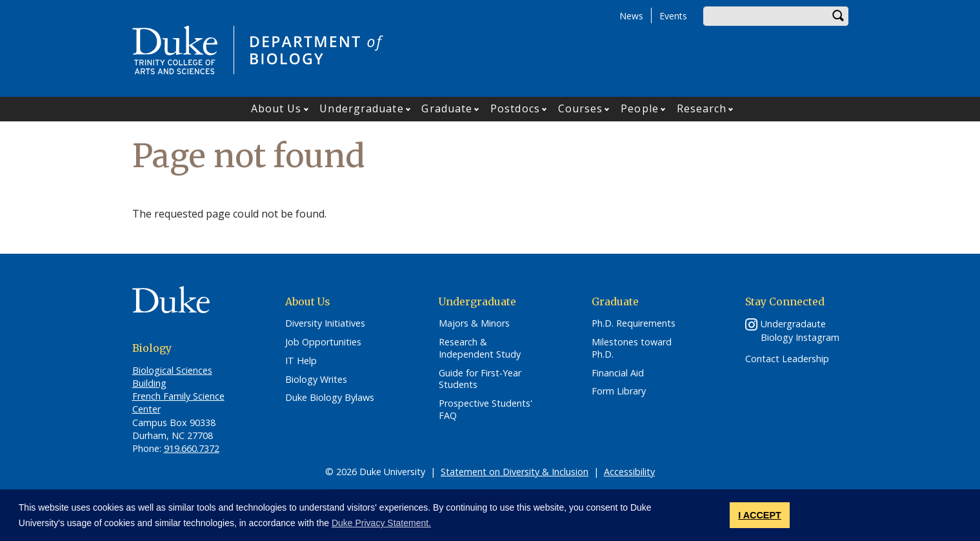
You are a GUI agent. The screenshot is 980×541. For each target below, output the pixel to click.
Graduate (447, 108)
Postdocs (515, 108)
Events (673, 16)
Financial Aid (618, 373)
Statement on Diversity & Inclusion (515, 472)
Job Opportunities (323, 342)
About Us (276, 108)
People (640, 108)
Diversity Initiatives (325, 323)
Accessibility (629, 472)
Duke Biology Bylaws (330, 398)
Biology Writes (316, 380)
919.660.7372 (192, 448)
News (631, 16)
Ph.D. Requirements (634, 323)
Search (839, 16)
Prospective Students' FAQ (485, 410)
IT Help (301, 361)
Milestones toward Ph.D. (632, 348)
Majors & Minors (474, 323)
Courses (581, 108)
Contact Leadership (787, 359)
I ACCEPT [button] (760, 515)
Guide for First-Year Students (480, 379)
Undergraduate (361, 108)
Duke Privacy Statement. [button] (381, 523)
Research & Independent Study (480, 348)
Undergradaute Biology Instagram (800, 331)
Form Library (619, 391)
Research (702, 108)
